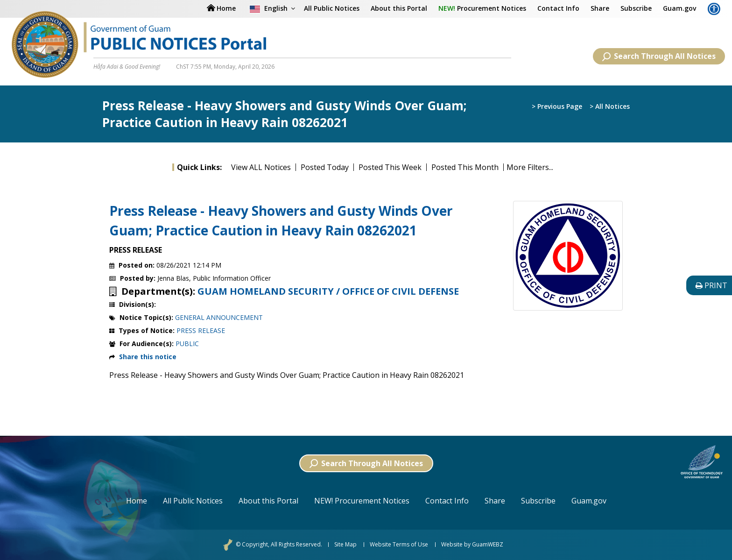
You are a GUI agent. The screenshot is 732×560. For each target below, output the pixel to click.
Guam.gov (679, 8)
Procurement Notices (482, 8)
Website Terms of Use (399, 545)
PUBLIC (187, 344)
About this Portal (399, 8)
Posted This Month (465, 167)
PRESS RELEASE (201, 330)
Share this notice (148, 357)
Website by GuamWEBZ (472, 545)
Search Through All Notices (659, 56)
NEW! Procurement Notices (362, 501)
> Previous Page (557, 106)
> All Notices (610, 106)
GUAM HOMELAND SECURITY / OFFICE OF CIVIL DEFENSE (328, 291)
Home (137, 501)
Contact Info (558, 8)
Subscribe (636, 8)
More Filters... (530, 167)
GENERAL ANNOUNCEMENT (219, 317)
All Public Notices (332, 8)
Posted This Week (390, 167)
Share (600, 8)
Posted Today (325, 167)
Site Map (345, 545)
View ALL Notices (261, 167)
